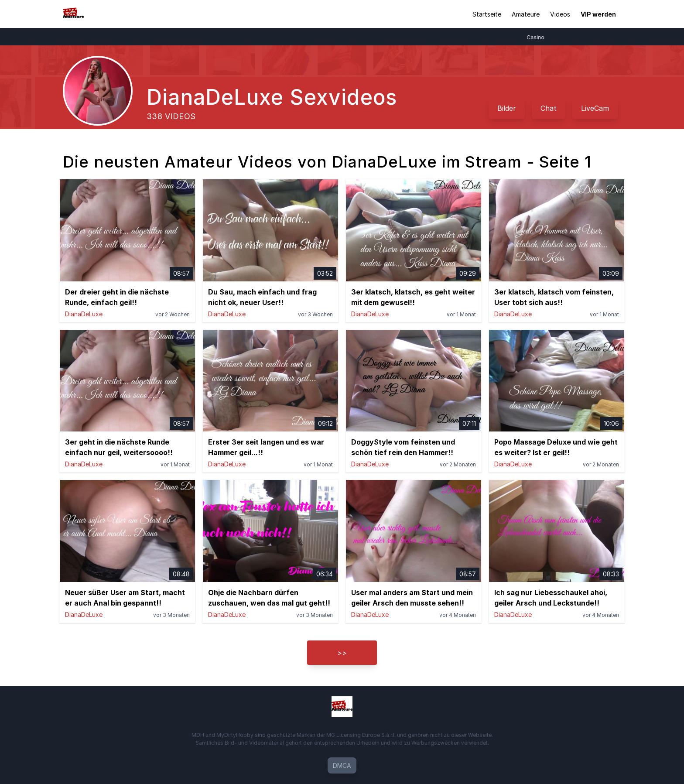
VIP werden (598, 14)
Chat (549, 108)
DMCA (342, 765)
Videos (560, 14)
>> (342, 653)
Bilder (507, 108)
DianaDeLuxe (84, 314)
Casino (539, 37)
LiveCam (595, 108)
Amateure (526, 14)
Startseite (487, 14)
